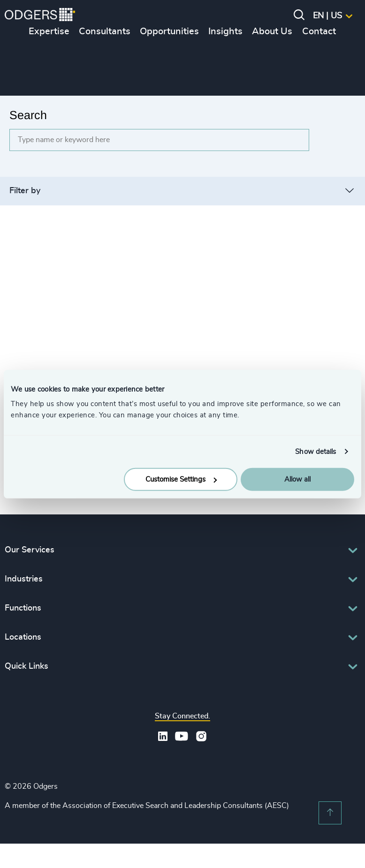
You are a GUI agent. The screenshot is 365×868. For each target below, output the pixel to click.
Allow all (297, 479)
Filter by (25, 191)
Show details (316, 451)
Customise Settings (181, 479)
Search (28, 115)
